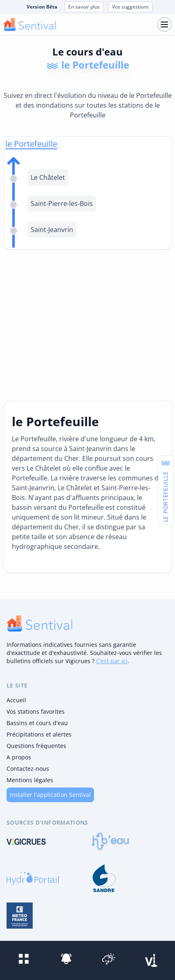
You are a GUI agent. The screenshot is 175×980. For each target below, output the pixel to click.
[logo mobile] (30, 24)
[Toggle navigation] (164, 24)
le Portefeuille (31, 144)
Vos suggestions (130, 7)
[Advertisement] (87, 325)
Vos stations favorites (36, 711)
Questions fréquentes (36, 746)
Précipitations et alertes (39, 734)
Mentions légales (30, 780)
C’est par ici (112, 661)
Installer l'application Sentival (50, 795)
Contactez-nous (28, 769)
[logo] (39, 624)
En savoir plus (84, 7)
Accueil (16, 700)
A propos (19, 757)
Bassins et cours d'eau (37, 723)
